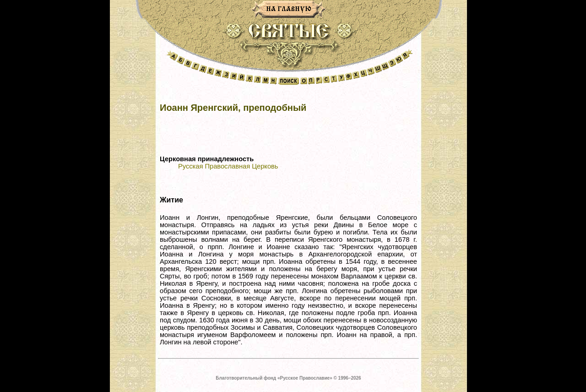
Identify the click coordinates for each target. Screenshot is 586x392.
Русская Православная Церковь (228, 166)
